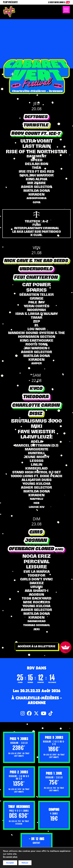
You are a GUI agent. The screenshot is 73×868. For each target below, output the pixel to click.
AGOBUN (36, 594)
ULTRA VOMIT (36, 141)
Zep (37, 321)
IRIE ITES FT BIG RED (36, 171)
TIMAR (37, 317)
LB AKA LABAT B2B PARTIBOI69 (37, 232)
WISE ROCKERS (37, 602)
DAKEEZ (37, 583)
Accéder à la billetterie (36, 646)
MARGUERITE (37, 449)
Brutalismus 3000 (36, 421)
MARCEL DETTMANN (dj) (37, 445)
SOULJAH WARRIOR (36, 175)
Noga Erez (36, 556)
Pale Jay (36, 302)
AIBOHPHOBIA (36, 198)
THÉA (36, 168)
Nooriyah (36, 310)
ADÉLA (37, 441)
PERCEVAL (37, 561)
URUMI (36, 587)
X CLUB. (36, 235)
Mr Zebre (36, 183)
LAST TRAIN (37, 146)
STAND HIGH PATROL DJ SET (36, 472)
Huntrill (37, 453)
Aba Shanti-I (37, 591)
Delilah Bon (37, 164)
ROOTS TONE (36, 344)
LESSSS (37, 461)
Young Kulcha (36, 484)
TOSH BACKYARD (37, 598)
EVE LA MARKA (37, 571)
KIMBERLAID (36, 468)
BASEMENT (36, 156)
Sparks (36, 290)
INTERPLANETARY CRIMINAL (37, 228)
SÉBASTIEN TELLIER (36, 294)
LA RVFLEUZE (37, 437)
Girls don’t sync (36, 579)
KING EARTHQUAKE (37, 340)
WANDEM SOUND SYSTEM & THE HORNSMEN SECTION (36, 335)
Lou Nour (37, 329)
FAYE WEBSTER (36, 431)
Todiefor (36, 575)
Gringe (37, 298)
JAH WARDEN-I (36, 348)
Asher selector (36, 187)
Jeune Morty (36, 457)
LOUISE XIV (37, 507)
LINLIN (37, 464)
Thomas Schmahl (37, 625)
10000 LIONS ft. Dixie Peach (36, 476)
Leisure (36, 567)
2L (36, 325)
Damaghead (37, 621)
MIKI (37, 426)
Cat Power (37, 284)
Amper (37, 363)
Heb (36, 503)
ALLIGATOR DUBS (37, 480)
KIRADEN (36, 194)
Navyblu (37, 499)
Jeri (36, 629)
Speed (36, 160)
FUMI (37, 225)
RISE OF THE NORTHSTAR (36, 151)
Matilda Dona (37, 190)
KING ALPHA (36, 179)
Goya (37, 202)
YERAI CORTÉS (37, 306)
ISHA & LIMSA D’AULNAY (37, 314)
